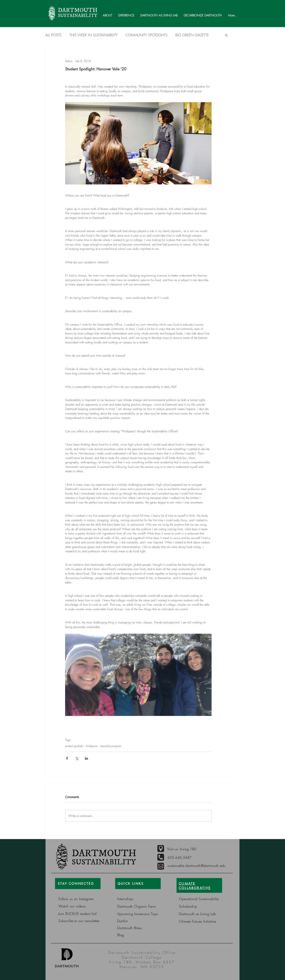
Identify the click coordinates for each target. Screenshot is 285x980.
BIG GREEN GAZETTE (192, 35)
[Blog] (131, 935)
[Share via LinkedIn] (86, 758)
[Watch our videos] (78, 906)
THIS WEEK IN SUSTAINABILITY (94, 35)
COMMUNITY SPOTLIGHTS (146, 35)
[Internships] (136, 899)
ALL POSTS (53, 35)
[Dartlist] (140, 921)
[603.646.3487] (182, 858)
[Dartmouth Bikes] (142, 928)
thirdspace (92, 746)
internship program (111, 746)
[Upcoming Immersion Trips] (138, 914)
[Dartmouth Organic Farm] (141, 906)
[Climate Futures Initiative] (198, 921)
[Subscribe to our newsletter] (80, 921)
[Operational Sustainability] (200, 899)
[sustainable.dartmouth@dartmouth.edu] (198, 866)
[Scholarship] (208, 906)
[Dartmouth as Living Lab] (197, 914)
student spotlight (74, 746)
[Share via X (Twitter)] (77, 758)
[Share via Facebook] (67, 758)
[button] (226, 35)
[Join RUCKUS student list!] (79, 914)
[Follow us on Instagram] (82, 899)
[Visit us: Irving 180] (186, 849)
